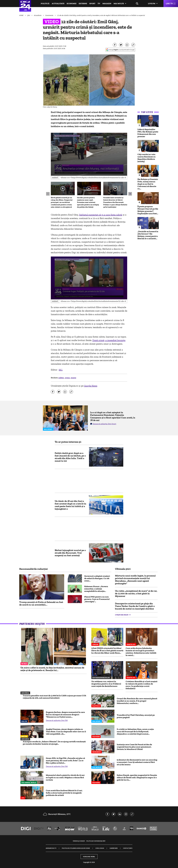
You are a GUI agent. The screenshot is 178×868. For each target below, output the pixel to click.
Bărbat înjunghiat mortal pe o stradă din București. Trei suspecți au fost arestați (70, 553)
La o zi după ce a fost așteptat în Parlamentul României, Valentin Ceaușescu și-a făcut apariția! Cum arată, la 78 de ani (113, 416)
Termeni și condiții (79, 841)
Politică (45, 3)
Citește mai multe (122, 615)
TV (99, 3)
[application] (89, 154)
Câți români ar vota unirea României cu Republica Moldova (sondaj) (147, 158)
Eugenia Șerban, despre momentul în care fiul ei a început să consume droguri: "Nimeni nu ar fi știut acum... (65, 715)
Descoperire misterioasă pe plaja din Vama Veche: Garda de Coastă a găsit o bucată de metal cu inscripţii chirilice (135, 606)
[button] (89, 154)
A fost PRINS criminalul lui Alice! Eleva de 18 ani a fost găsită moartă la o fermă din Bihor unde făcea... (107, 650)
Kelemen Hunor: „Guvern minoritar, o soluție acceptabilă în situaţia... (96, 589)
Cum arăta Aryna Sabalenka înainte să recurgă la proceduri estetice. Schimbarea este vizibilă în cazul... (141, 652)
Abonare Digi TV (51, 848)
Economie (72, 3)
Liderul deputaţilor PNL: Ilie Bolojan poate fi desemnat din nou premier (148, 133)
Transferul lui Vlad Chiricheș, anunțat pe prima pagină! (136, 716)
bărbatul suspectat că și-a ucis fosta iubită (101, 215)
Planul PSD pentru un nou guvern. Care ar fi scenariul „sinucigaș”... (97, 599)
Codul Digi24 (100, 848)
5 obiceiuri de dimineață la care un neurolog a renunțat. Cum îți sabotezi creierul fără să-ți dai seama (137, 762)
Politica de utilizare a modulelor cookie (76, 848)
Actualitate (58, 3)
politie (61, 378)
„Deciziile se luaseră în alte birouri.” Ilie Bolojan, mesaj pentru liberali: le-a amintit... (148, 235)
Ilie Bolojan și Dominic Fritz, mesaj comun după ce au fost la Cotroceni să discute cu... (148, 184)
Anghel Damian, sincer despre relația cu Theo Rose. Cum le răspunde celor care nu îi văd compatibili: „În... (66, 731)
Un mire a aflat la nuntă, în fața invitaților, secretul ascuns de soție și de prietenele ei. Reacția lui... (52, 669)
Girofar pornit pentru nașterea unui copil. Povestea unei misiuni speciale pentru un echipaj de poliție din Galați (88, 202)
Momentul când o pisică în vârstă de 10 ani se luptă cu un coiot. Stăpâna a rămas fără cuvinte (65, 777)
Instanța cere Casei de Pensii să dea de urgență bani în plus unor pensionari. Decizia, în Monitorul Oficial (134, 747)
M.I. (61, 370)
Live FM (152, 3)
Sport (92, 3)
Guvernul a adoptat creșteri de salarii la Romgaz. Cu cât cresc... (97, 578)
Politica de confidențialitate (96, 841)
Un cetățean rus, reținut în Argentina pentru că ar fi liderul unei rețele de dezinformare (106, 684)
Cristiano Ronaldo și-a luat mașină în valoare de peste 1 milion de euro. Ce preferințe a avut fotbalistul (141, 685)
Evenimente (50, 15)
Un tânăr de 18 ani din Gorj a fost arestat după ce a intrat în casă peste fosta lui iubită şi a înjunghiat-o (70, 505)
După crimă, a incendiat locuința (109, 340)
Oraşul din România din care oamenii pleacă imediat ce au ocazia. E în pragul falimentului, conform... (137, 701)
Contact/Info (128, 848)
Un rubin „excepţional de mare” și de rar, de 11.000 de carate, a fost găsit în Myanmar (136, 593)
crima (67, 378)
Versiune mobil (89, 857)
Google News (91, 386)
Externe (83, 3)
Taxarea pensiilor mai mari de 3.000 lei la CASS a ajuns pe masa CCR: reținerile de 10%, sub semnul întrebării (54, 697)
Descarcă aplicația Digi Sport (104, 424)
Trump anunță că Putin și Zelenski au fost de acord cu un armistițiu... (41, 603)
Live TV (169, 3)
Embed (55, 177)
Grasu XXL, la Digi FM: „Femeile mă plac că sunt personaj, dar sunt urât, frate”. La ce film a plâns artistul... (65, 760)
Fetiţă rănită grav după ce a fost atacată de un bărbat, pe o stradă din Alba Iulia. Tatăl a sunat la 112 (70, 457)
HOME (22, 15)
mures (73, 378)
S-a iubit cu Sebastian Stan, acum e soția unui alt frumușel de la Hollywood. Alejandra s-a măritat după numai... (135, 731)
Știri (29, 15)
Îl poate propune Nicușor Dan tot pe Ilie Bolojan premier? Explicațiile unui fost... (148, 210)
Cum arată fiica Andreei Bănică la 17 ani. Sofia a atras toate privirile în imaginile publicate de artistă (64, 793)
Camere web (114, 848)
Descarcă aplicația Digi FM (57, 720)
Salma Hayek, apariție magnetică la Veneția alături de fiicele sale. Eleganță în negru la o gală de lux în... (137, 777)
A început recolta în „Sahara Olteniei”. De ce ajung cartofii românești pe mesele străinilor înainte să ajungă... (54, 743)
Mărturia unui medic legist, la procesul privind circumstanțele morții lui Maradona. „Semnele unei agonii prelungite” (135, 580)
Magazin (107, 3)
